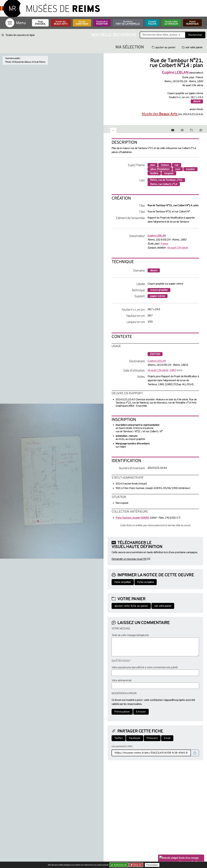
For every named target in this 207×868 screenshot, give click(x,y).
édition (155, 354)
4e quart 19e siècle (178, 248)
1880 (173, 370)
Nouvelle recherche (114, 35)
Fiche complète (146, 582)
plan (153, 165)
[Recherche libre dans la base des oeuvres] (163, 35)
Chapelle (152, 23)
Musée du (128, 23)
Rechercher (195, 35)
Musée (82, 23)
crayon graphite (159, 290)
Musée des (61, 23)
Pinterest (152, 738)
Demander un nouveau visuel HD (129, 559)
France (164, 244)
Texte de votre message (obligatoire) (130, 635)
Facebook (135, 738)
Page (40, 23)
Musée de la (102, 23)
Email (167, 738)
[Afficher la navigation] (10, 23)
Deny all (137, 865)
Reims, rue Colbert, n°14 (164, 184)
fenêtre (154, 173)
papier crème (158, 296)
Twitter (119, 738)
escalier (190, 169)
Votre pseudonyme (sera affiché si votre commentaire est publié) (145, 668)
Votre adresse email (122, 681)
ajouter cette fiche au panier (131, 606)
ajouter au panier (164, 48)
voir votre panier (192, 48)
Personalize (152, 865)
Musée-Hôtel (171, 23)
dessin (197, 101)
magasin (169, 173)
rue (177, 165)
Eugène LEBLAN (157, 361)
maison (165, 165)
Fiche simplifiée (123, 582)
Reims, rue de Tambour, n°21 (166, 180)
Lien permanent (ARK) (122, 747)
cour (178, 169)
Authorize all (119, 865)
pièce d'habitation (160, 169)
